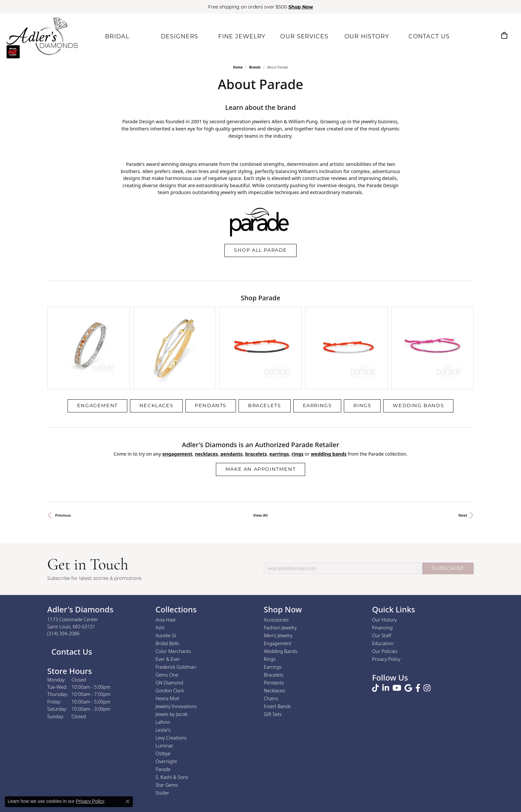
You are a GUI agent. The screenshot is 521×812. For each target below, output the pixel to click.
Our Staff (382, 579)
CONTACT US (427, 36)
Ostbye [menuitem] (163, 697)
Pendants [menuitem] (274, 627)
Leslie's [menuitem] (163, 674)
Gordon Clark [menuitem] (170, 634)
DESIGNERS (178, 36)
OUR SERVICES (303, 36)
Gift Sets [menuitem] (273, 658)
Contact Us (71, 595)
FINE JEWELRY (240, 36)
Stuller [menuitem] (162, 737)
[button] (473, 35)
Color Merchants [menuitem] (173, 595)
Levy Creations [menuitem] (171, 682)
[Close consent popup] (128, 802)
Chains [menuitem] (271, 642)
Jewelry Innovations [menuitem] (176, 650)
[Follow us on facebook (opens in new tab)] (418, 632)
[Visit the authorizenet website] (171, 770)
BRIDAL (115, 36)
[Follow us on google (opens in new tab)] (408, 632)
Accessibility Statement (316, 794)
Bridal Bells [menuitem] (167, 587)
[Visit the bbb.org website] (352, 770)
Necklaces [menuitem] (274, 634)
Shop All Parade (260, 250)
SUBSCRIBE (448, 512)
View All (260, 459)
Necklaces (156, 350)
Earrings (317, 350)
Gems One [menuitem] (167, 619)
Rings (362, 350)
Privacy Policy (386, 603)
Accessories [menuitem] (276, 564)
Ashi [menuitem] (160, 572)
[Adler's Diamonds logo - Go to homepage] (42, 36)
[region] (260, 320)
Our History (384, 564)
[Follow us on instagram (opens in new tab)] (427, 632)
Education (383, 587)
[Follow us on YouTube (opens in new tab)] (397, 632)
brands (255, 67)
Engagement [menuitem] (278, 587)
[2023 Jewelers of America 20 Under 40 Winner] (294, 770)
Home (238, 67)
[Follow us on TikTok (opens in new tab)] (375, 632)
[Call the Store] (63, 578)
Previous (63, 459)
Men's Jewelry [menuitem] (278, 579)
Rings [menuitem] (270, 603)
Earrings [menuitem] (273, 611)
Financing (382, 572)
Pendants (211, 350)
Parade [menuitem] (163, 713)
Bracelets (264, 350)
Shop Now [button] (301, 7)
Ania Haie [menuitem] (166, 564)
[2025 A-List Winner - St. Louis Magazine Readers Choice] (322, 770)
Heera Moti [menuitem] (167, 642)
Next (463, 459)
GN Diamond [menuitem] (169, 627)
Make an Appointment (260, 413)
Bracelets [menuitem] (274, 619)
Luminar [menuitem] (164, 690)
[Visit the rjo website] (266, 770)
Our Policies (385, 595)
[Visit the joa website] (237, 770)
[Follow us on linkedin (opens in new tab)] (386, 632)
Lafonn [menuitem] (163, 666)
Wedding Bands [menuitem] (281, 595)
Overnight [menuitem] (166, 705)
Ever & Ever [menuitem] (168, 603)
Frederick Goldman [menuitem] (176, 611)
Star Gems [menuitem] (167, 729)
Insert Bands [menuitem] (277, 650)
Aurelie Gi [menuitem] (166, 579)
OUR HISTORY (365, 36)
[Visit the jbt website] (204, 770)
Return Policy (195, 794)
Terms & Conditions (267, 794)
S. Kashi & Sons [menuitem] (172, 721)
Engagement (97, 350)
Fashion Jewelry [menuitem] (280, 572)
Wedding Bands (418, 350)
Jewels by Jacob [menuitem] (172, 658)
